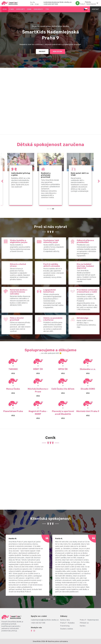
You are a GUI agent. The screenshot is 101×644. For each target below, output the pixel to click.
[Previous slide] (2, 181)
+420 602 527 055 (51, 4)
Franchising (65, 626)
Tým (47, 9)
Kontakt (95, 9)
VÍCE (63, 373)
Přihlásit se (84, 623)
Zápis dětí (20, 9)
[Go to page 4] (54, 599)
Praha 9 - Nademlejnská (89, 620)
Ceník (29, 9)
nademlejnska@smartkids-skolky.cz (58, 2)
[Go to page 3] (53, 209)
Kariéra (83, 626)
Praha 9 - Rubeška (67, 623)
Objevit (42, 52)
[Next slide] (99, 565)
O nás (12, 9)
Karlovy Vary (65, 620)
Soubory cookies (67, 629)
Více (13, 373)
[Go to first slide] (99, 181)
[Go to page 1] (48, 209)
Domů (5, 9)
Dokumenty (38, 9)
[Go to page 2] (50, 209)
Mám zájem (58, 52)
